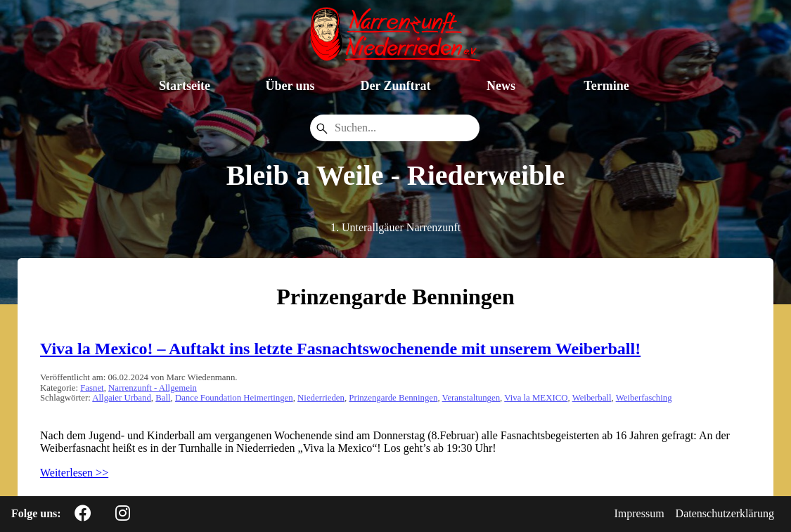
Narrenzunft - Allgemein (153, 388)
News (501, 86)
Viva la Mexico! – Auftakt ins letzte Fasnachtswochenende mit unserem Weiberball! (340, 349)
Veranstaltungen (471, 398)
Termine (606, 86)
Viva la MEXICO (536, 398)
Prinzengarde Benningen (393, 398)
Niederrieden (321, 398)
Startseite (185, 86)
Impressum (639, 513)
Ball (163, 398)
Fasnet (92, 388)
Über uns (290, 86)
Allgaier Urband (122, 398)
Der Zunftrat (395, 86)
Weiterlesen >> (74, 473)
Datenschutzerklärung (725, 513)
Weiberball (592, 398)
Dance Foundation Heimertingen (234, 398)
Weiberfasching (644, 398)
